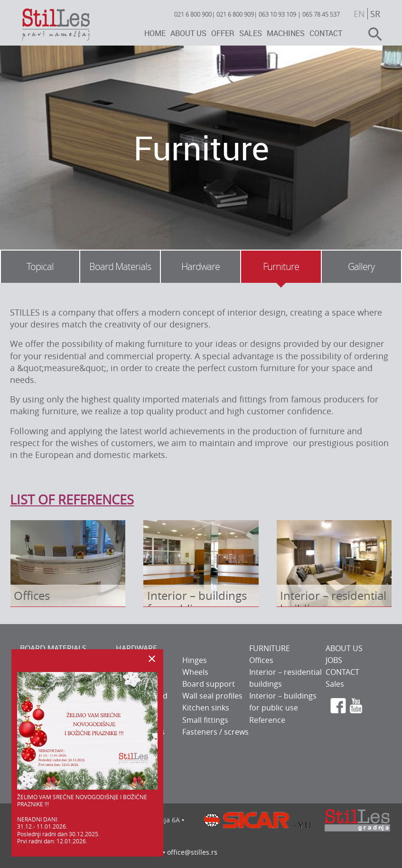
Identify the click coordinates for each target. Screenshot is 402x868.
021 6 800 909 (235, 14)
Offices (261, 660)
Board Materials (120, 266)
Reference (267, 720)
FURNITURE (270, 648)
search (371, 34)
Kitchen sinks (206, 708)
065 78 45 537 (321, 14)
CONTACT (342, 672)
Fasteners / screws (215, 732)
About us (188, 33)
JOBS (334, 660)
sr (375, 14)
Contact (326, 33)
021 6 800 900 (193, 14)
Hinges (195, 660)
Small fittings (205, 720)
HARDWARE (136, 648)
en (359, 14)
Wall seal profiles (212, 696)
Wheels (195, 672)
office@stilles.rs (192, 852)
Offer (223, 33)
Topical (40, 266)
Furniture (281, 266)
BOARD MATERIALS (53, 648)
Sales (251, 33)
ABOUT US (344, 648)
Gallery (361, 266)
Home (155, 33)
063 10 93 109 (277, 14)
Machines (286, 33)
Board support (209, 684)
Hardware (201, 266)
